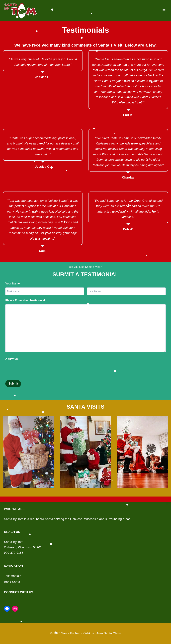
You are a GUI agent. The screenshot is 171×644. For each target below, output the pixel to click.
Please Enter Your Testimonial (25, 300)
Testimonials (13, 576)
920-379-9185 (14, 553)
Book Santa (12, 582)
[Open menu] (164, 10)
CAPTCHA (12, 359)
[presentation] (31, 370)
